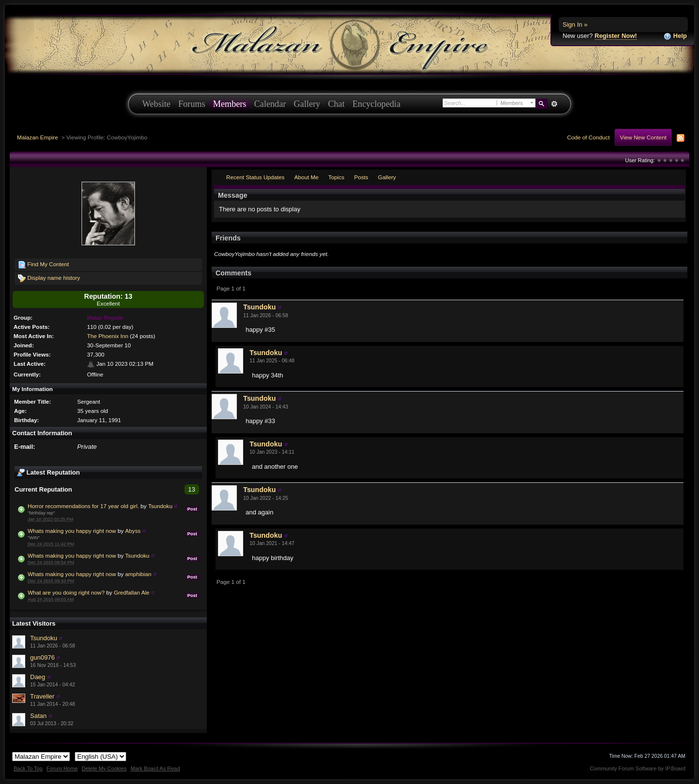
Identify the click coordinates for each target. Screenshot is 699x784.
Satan (38, 716)
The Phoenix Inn (108, 336)
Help (675, 36)
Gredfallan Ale (131, 592)
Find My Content (43, 265)
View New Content (643, 137)
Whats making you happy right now (72, 531)
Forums (192, 104)
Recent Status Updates (255, 177)
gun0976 (42, 657)
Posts (361, 177)
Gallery (307, 104)
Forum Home (62, 768)
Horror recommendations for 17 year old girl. (83, 506)
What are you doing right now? (66, 592)
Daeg (38, 677)
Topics (336, 177)
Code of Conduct (588, 137)
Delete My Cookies (104, 768)
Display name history (49, 278)
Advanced (554, 104)
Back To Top (28, 768)
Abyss (133, 531)
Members (230, 104)
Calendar (270, 104)
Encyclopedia (376, 104)
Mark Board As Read (155, 768)
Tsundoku (160, 506)
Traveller (42, 696)
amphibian (138, 574)
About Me (306, 177)
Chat (336, 104)
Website (156, 104)
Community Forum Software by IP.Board (638, 768)
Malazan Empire (37, 137)
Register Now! (616, 36)
